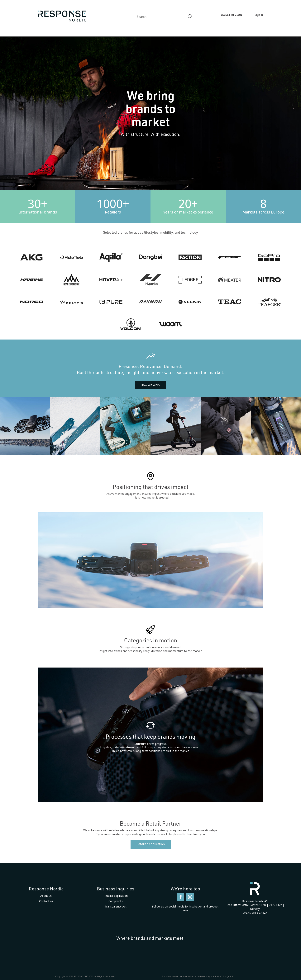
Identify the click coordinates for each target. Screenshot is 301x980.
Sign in (259, 15)
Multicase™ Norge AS (222, 976)
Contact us (46, 901)
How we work (150, 385)
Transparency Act (116, 907)
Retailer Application (151, 844)
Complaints (116, 901)
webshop (189, 976)
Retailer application (116, 896)
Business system (170, 976)
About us (46, 896)
